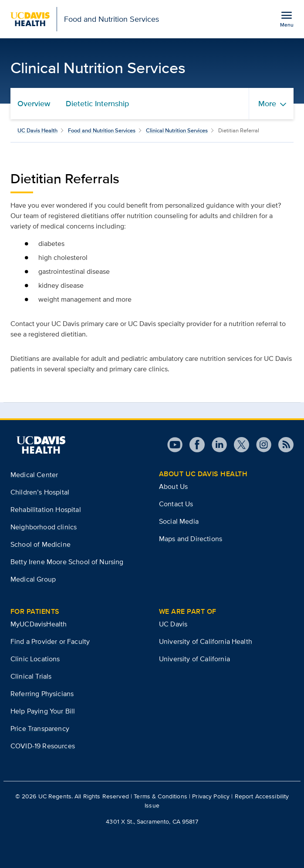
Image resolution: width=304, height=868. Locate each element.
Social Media (179, 521)
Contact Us (176, 504)
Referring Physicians (42, 694)
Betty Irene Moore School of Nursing (67, 562)
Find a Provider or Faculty (50, 641)
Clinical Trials (31, 676)
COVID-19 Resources (43, 746)
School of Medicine (41, 544)
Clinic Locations (35, 659)
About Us (173, 486)
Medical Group (33, 579)
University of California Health (206, 641)
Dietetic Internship (97, 104)
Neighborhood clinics (44, 527)
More (267, 104)
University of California (194, 659)
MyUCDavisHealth (39, 624)
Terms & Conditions (160, 796)
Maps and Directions (191, 539)
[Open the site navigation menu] (287, 19)
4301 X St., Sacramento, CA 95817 (152, 821)
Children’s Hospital (40, 492)
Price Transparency (40, 728)
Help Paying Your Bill (43, 711)
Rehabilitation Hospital (46, 510)
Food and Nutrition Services (102, 130)
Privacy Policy (211, 796)
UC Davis (173, 624)
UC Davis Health (37, 130)
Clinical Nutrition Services (177, 130)
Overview (34, 104)
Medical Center (34, 475)
